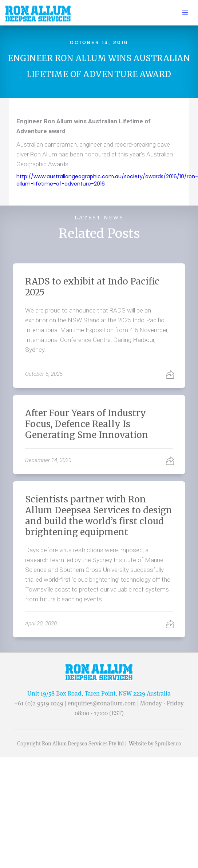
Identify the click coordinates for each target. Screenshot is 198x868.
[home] (36, 14)
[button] (185, 13)
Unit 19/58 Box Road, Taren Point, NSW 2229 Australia (99, 693)
